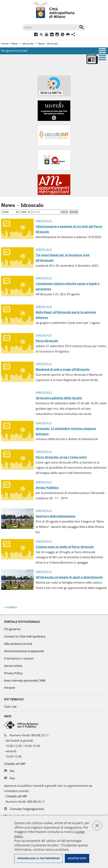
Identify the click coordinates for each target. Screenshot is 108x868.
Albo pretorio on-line (18, 644)
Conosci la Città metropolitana (25, 637)
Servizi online (13, 666)
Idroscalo (28, 43)
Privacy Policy (13, 673)
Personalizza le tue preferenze (39, 858)
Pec (12, 771)
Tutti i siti (10, 707)
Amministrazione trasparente (24, 651)
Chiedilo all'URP (15, 764)
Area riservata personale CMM (25, 681)
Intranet (10, 688)
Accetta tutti (77, 858)
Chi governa (12, 629)
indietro (12, 607)
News (15, 43)
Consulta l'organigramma (27, 809)
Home (5, 43)
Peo (12, 778)
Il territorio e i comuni (19, 659)
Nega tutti (97, 826)
